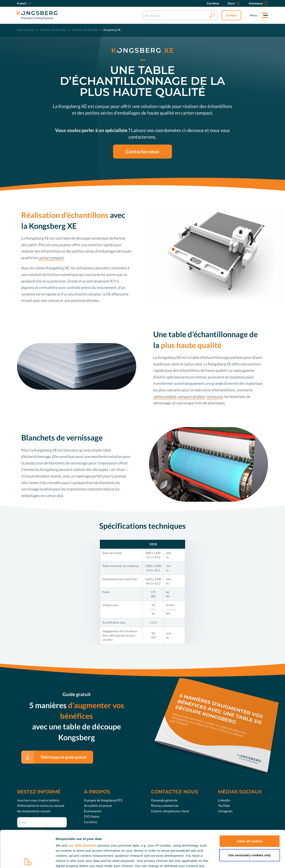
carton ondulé (165, 396)
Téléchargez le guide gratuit (64, 757)
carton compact (51, 258)
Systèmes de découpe (53, 30)
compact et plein (191, 396)
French (24, 3)
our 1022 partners (82, 807)
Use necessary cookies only (250, 817)
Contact (231, 15)
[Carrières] (213, 3)
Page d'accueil (26, 30)
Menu (254, 15)
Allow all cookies (250, 803)
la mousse (215, 396)
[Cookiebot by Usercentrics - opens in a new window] (28, 860)
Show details (223, 860)
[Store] (234, 3)
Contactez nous (142, 152)
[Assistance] (258, 3)
